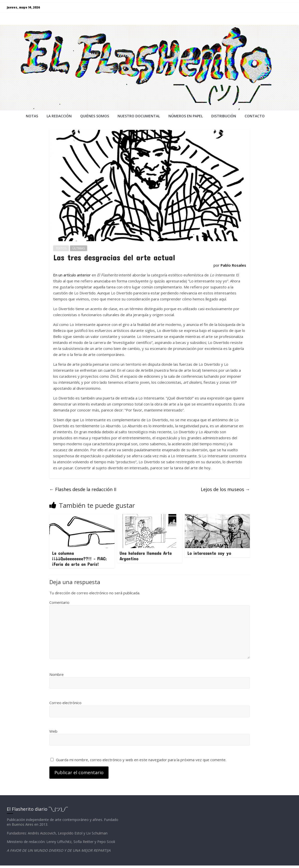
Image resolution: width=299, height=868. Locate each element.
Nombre (57, 674)
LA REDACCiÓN (59, 116)
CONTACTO (255, 116)
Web (53, 731)
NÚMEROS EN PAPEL (186, 116)
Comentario (59, 602)
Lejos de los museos (225, 489)
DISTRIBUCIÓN (224, 116)
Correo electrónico (65, 703)
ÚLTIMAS (79, 248)
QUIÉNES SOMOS (95, 116)
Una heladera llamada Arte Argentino (146, 556)
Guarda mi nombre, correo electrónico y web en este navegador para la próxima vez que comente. (141, 760)
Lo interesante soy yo (209, 553)
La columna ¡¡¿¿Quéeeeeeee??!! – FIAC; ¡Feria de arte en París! (79, 558)
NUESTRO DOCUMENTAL (139, 116)
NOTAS (32, 116)
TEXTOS (61, 248)
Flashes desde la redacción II (83, 489)
